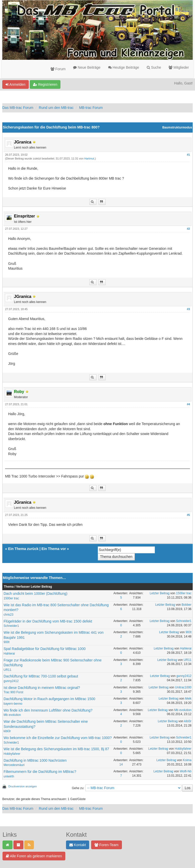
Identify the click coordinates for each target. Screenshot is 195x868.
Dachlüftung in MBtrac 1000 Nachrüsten (35, 760)
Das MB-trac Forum (18, 108)
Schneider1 (11, 626)
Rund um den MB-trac (56, 108)
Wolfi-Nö (186, 771)
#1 (188, 155)
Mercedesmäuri (14, 765)
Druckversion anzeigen (23, 786)
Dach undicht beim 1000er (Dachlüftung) (35, 594)
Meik (188, 699)
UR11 (7, 670)
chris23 (9, 615)
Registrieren (45, 84)
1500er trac (11, 598)
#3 (188, 309)
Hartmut (89, 158)
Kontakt (78, 845)
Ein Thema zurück (23, 549)
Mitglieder (179, 67)
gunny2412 (11, 681)
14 (121, 764)
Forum (58, 69)
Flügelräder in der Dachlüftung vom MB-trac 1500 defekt (48, 621)
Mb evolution (12, 715)
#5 (188, 515)
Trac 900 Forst (13, 692)
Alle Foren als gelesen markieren (34, 856)
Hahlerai (9, 654)
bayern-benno (13, 704)
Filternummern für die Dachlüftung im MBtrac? (40, 772)
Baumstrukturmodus (177, 127)
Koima (187, 760)
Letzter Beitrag (159, 593)
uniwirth (9, 776)
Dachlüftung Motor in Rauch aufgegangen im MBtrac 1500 (49, 699)
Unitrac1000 (183, 687)
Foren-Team (106, 845)
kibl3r (7, 731)
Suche (154, 67)
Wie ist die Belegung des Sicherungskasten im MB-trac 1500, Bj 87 (56, 749)
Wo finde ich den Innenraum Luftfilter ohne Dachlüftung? (48, 710)
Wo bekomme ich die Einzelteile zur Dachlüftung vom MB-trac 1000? (58, 738)
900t (6, 642)
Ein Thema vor (54, 549)
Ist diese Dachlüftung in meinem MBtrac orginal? (42, 688)
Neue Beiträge (87, 67)
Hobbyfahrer (12, 754)
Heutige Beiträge (124, 67)
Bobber (186, 605)
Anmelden (15, 84)
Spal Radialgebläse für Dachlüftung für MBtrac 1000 (45, 649)
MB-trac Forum (91, 108)
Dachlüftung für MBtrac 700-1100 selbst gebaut (41, 676)
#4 (188, 404)
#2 (188, 229)
